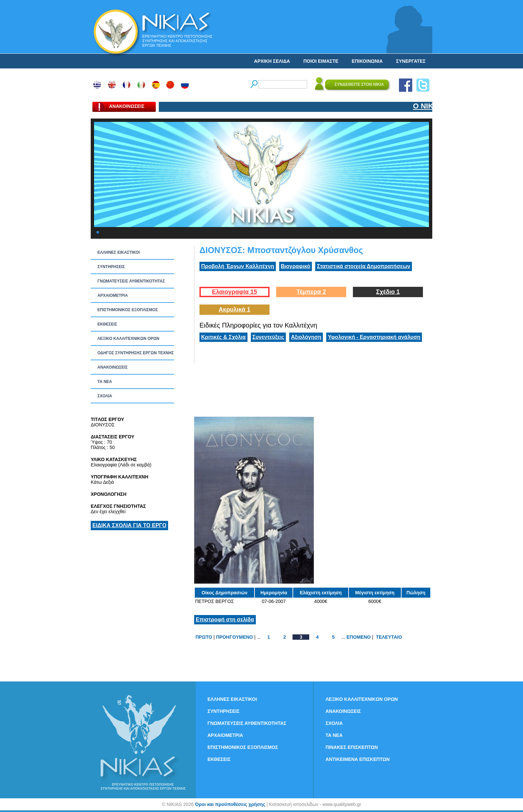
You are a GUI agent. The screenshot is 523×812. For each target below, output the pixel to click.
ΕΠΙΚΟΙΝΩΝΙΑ (367, 61)
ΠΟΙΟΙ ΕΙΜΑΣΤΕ (321, 61)
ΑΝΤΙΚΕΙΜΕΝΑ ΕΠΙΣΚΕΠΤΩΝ (358, 759)
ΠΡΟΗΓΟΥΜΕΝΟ (235, 637)
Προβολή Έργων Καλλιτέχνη (238, 266)
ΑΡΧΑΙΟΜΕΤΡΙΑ (113, 295)
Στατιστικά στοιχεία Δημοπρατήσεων (364, 266)
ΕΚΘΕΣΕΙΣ (107, 324)
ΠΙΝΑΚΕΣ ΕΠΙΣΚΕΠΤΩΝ (352, 747)
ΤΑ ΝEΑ (105, 382)
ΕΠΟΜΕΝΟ (359, 637)
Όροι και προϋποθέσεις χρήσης (230, 804)
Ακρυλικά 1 (234, 310)
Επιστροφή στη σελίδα (225, 620)
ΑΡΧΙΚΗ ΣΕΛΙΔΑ (272, 61)
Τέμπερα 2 (311, 292)
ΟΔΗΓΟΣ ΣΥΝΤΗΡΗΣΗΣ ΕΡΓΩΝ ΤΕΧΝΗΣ (136, 353)
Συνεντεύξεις (269, 337)
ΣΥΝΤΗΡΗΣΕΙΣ (111, 267)
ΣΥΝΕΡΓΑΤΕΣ (411, 61)
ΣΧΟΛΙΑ (105, 396)
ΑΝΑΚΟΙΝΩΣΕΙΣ (113, 367)
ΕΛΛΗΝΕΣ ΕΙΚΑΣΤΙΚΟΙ (119, 252)
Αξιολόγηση (306, 337)
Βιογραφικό (296, 266)
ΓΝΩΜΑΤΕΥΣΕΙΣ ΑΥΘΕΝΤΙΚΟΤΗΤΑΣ (131, 281)
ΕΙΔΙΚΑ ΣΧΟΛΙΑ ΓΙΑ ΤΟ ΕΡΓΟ (129, 525)
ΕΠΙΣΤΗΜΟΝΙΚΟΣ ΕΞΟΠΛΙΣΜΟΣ (128, 310)
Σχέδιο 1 (388, 292)
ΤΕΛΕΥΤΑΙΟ (389, 637)
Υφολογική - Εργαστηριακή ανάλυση (374, 337)
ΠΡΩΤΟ (204, 637)
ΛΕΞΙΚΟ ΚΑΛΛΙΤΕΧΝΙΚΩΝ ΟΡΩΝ (128, 339)
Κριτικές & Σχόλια (223, 337)
